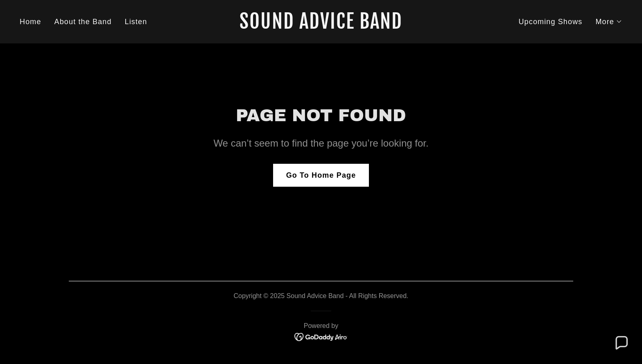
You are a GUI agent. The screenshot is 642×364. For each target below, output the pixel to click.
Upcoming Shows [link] (550, 22)
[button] (609, 22)
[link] (321, 26)
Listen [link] (136, 22)
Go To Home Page (321, 175)
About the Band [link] (83, 22)
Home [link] (31, 22)
